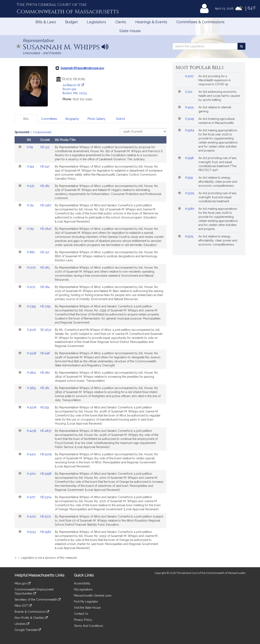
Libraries (22, 624)
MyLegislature (83, 589)
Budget (71, 22)
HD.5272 (46, 516)
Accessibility (82, 583)
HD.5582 (46, 532)
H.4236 (32, 431)
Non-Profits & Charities (31, 618)
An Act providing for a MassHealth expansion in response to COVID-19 (215, 80)
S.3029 (190, 119)
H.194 (31, 167)
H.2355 (32, 306)
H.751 (31, 205)
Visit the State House (87, 608)
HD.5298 (46, 474)
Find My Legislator (86, 602)
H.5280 (190, 209)
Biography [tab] (72, 119)
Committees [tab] (49, 119)
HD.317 (45, 252)
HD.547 (45, 167)
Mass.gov (23, 583)
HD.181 (45, 388)
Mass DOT (23, 606)
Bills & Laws (46, 22)
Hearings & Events (151, 22)
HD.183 (45, 268)
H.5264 (190, 130)
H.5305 (190, 193)
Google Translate (28, 630)
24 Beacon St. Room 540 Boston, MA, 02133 (75, 89)
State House (130, 31)
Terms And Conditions (88, 626)
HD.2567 (46, 205)
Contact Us (81, 614)
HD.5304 (46, 497)
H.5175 (190, 236)
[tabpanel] (91, 346)
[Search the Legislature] (241, 46)
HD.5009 (46, 454)
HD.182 (45, 186)
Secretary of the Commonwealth (38, 600)
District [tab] (120, 119)
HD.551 (45, 407)
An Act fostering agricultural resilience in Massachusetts (217, 121)
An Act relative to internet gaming (215, 109)
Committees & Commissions (200, 22)
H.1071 (31, 287)
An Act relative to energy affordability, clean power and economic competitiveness (218, 182)
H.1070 (32, 268)
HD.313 (45, 147)
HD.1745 (45, 306)
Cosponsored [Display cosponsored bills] (42, 132)
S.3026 (32, 330)
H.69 (30, 147)
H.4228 (32, 407)
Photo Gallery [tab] (96, 119)
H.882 (31, 252)
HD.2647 (46, 229)
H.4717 (31, 497)
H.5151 (189, 178)
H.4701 (32, 474)
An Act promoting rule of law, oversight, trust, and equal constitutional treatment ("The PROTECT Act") (218, 164)
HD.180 (45, 373)
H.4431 (190, 107)
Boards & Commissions (32, 612)
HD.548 (45, 353)
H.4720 (32, 516)
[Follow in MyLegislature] (19, 47)
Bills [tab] (26, 119)
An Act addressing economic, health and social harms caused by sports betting (219, 96)
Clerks (121, 22)
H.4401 (32, 454)
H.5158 (190, 158)
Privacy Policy (83, 620)
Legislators (96, 22)
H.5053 (32, 532)
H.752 (31, 229)
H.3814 (32, 373)
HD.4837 (46, 431)
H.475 (31, 186)
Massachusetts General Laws (93, 596)
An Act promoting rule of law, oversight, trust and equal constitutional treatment (218, 197)
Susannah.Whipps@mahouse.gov (82, 68)
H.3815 (32, 388)
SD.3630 (46, 330)
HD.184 (45, 287)
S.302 (189, 92)
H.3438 (32, 353)
